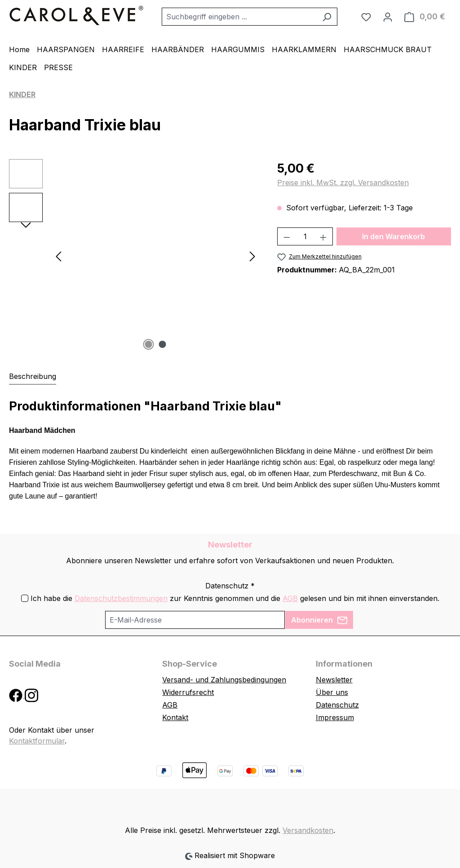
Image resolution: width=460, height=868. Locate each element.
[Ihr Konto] (388, 17)
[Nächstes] (252, 256)
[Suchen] (327, 17)
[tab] (33, 377)
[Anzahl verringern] (287, 236)
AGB (290, 598)
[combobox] (239, 17)
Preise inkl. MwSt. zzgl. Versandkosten (343, 183)
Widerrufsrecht (188, 692)
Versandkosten (308, 830)
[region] (134, 256)
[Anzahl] (305, 236)
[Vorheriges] (58, 256)
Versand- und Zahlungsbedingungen (224, 680)
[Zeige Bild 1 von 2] (148, 344)
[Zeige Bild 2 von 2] (162, 344)
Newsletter (334, 680)
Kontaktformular (37, 741)
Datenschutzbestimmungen (121, 598)
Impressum (335, 717)
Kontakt (175, 717)
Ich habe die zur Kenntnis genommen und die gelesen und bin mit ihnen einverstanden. (235, 598)
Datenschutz (337, 705)
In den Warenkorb (394, 236)
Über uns (332, 692)
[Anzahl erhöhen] (323, 236)
